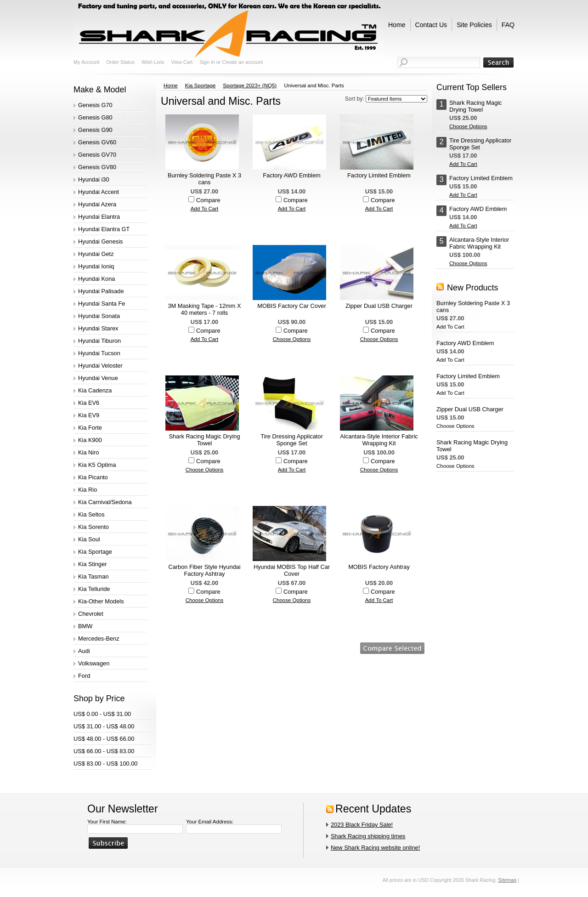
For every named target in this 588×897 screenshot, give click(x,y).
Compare (208, 200)
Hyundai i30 (94, 179)
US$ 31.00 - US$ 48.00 (104, 726)
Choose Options (292, 339)
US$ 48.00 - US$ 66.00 (104, 739)
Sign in (207, 62)
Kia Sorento (93, 527)
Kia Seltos (91, 514)
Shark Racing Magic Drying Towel (204, 440)
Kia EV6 (89, 403)
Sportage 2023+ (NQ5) (250, 85)
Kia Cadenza (95, 390)
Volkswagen (94, 663)
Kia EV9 (89, 415)
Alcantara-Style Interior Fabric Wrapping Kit (379, 440)
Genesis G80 (95, 117)
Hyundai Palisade (101, 291)
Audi (84, 651)
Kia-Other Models (101, 601)
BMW (85, 626)
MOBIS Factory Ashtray (379, 567)
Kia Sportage (95, 552)
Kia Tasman (93, 576)
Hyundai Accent (99, 192)
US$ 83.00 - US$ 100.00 (105, 764)
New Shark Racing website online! (375, 848)
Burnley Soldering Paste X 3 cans (204, 179)
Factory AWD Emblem (291, 175)
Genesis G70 (95, 105)
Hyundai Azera (97, 204)
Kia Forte (90, 428)
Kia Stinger (93, 564)
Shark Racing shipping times (368, 836)
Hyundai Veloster (100, 366)
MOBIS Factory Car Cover (291, 306)
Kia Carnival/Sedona (105, 502)
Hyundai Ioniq (96, 266)
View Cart (182, 62)
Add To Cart (205, 209)
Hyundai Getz (96, 254)
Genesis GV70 (97, 155)
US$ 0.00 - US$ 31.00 (102, 714)
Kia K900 (90, 440)
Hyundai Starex (98, 328)
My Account (86, 62)
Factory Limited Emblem (379, 175)
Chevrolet (91, 614)
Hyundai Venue (98, 378)
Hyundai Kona (96, 279)
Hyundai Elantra (99, 217)
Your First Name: (107, 822)
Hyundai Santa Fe (102, 304)
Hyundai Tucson (99, 353)
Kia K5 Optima (97, 465)
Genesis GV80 (97, 167)
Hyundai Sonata (99, 316)
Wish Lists (153, 62)
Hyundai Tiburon (99, 341)
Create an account (242, 62)
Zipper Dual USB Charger (379, 306)
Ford (84, 676)
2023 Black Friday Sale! (362, 825)
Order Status (120, 62)
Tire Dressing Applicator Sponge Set (291, 440)
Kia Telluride (94, 589)
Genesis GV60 (97, 142)
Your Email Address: (210, 822)
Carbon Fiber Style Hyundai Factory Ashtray (204, 570)
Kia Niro (89, 452)
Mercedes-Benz (99, 639)
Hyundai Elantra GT (104, 229)
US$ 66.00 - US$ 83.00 (104, 751)
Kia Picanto (93, 477)
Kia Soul (89, 539)
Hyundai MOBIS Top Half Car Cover (292, 570)
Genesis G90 (95, 130)
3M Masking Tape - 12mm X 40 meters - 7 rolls (204, 309)
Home (171, 85)
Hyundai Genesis (100, 241)
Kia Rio (88, 490)
